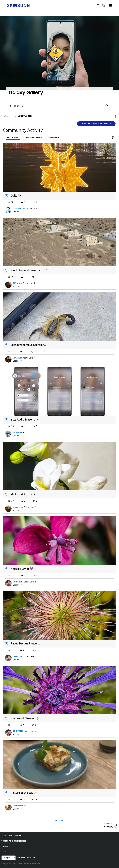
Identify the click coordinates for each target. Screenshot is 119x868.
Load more (58, 820)
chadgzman (18, 507)
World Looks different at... (27, 270)
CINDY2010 (18, 582)
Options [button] (110, 116)
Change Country (26, 858)
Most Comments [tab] (34, 138)
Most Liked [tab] (53, 138)
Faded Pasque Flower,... (26, 643)
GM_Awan (18, 283)
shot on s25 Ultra (21, 494)
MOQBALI (17, 433)
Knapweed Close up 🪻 (25, 718)
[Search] (59, 106)
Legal (5, 852)
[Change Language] (9, 858)
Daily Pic (16, 196)
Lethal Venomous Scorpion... (29, 345)
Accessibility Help (11, 836)
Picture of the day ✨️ (24, 793)
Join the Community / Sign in (96, 124)
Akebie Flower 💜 (22, 569)
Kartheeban (18, 806)
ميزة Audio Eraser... (23, 420)
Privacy (6, 846)
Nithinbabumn (20, 208)
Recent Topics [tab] (13, 138)
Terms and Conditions (14, 841)
